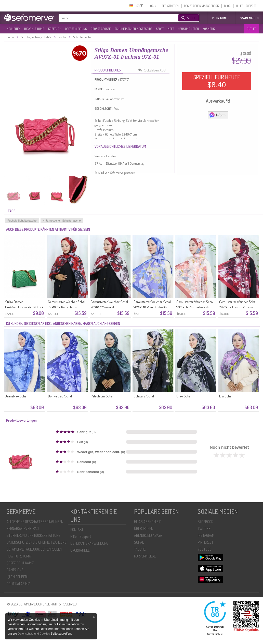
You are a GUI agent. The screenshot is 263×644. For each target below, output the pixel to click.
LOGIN (152, 6)
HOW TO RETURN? (19, 556)
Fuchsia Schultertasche (22, 221)
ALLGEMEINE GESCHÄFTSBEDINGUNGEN (35, 522)
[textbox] (114, 18)
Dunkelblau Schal (60, 396)
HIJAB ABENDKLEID (148, 522)
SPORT (160, 29)
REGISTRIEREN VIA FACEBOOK (201, 6)
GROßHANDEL (80, 550)
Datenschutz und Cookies (34, 634)
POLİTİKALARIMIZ (18, 584)
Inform (217, 115)
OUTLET (251, 29)
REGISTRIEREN (170, 6)
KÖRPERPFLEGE (145, 556)
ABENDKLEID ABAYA (148, 535)
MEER (171, 29)
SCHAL (139, 542)
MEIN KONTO (221, 18)
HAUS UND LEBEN (188, 29)
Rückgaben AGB (153, 70)
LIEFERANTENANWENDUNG (89, 543)
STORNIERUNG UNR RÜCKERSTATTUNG (34, 535)
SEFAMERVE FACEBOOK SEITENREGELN (34, 549)
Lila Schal (226, 396)
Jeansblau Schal (16, 396)
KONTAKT (77, 530)
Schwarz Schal (144, 396)
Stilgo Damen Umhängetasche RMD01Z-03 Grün (24, 307)
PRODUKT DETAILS (108, 70)
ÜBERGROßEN (144, 528)
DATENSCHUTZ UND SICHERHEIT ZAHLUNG (37, 542)
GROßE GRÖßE (101, 29)
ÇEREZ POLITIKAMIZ (20, 563)
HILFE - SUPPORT (246, 6)
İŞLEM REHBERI (17, 577)
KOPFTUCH (55, 29)
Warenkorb (250, 18)
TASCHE (140, 549)
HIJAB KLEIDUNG (34, 29)
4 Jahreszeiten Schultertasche (62, 221)
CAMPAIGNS (15, 570)
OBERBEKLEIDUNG (76, 29)
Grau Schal (184, 396)
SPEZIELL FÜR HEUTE (217, 81)
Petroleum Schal (102, 396)
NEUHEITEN (14, 29)
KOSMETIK (209, 29)
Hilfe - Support (81, 536)
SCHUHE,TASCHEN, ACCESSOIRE (133, 29)
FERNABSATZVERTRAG (23, 528)
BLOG (227, 6)
